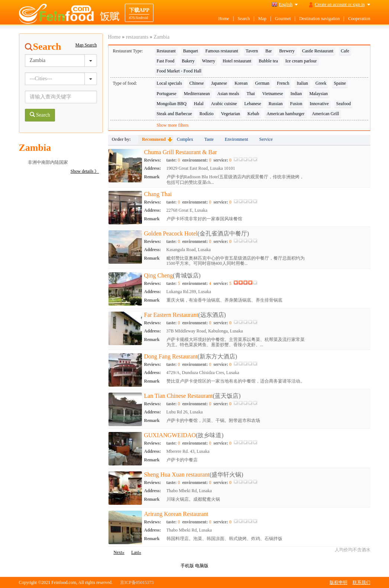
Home (223, 19)
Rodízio (207, 114)
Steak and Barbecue (174, 114)
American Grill (326, 114)
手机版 (187, 566)
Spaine (340, 83)
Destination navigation (319, 19)
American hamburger (285, 114)
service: (223, 160)
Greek (321, 83)
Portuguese (167, 94)
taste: (173, 160)
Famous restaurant (222, 51)
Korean (241, 83)
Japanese (219, 83)
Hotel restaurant (237, 61)
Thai (251, 94)
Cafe (345, 51)
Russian (276, 104)
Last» (136, 552)
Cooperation (359, 19)
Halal (199, 104)
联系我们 (362, 582)
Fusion (296, 104)
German (262, 83)
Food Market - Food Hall (179, 71)
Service (266, 139)
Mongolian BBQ (172, 104)
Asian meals (228, 94)
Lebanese (252, 104)
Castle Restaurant (318, 51)
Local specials (169, 83)
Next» (119, 552)
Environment (236, 139)
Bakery (188, 61)
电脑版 (202, 566)
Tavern (252, 51)
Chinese (197, 83)
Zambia (161, 37)
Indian (296, 94)
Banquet (191, 51)
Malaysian (318, 94)
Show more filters (173, 125)
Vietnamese (273, 94)
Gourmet (283, 19)
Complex (185, 139)
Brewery (287, 51)
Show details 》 (85, 171)
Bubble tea (268, 61)
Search (244, 19)
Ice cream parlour (301, 61)
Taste (209, 139)
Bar (268, 51)
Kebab (253, 114)
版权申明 (338, 582)
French (283, 83)
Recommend (154, 139)
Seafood (343, 104)
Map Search (86, 45)
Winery (209, 61)
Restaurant (166, 51)
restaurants (137, 37)
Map (262, 19)
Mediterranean (197, 94)
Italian (302, 83)
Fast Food (166, 61)
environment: (197, 160)
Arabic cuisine (224, 104)
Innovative (319, 104)
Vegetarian (231, 114)
